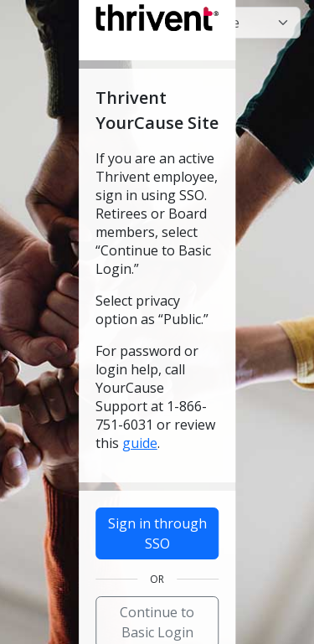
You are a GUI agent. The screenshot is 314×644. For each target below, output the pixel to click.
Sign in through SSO (157, 533)
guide (140, 443)
